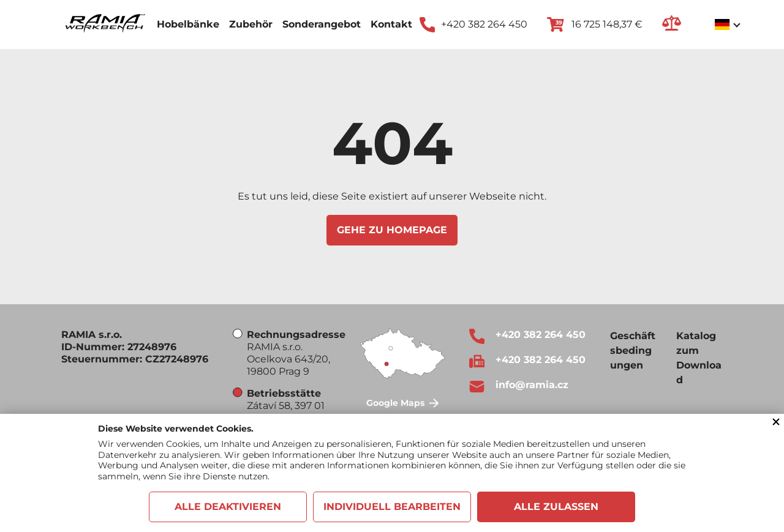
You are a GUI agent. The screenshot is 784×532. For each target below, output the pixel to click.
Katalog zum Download (699, 358)
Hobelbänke (188, 24)
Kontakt (391, 24)
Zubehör (251, 24)
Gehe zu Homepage (392, 230)
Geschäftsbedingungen (633, 350)
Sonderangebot (322, 24)
